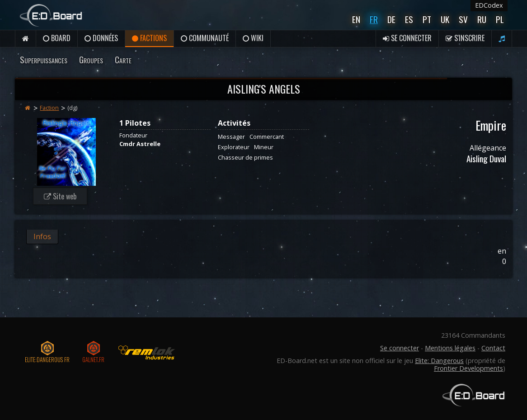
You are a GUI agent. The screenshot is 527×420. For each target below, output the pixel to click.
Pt (427, 19)
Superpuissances (44, 59)
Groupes (91, 59)
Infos (42, 236)
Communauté (205, 38)
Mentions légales (450, 348)
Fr (374, 19)
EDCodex (489, 5)
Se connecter (407, 38)
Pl (500, 19)
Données (101, 38)
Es (409, 19)
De (391, 19)
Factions (149, 38)
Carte (123, 59)
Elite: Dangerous (439, 361)
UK (445, 19)
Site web (60, 196)
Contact (493, 348)
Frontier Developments (468, 368)
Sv (463, 19)
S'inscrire (465, 38)
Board (57, 38)
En (356, 19)
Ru (482, 19)
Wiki (253, 38)
